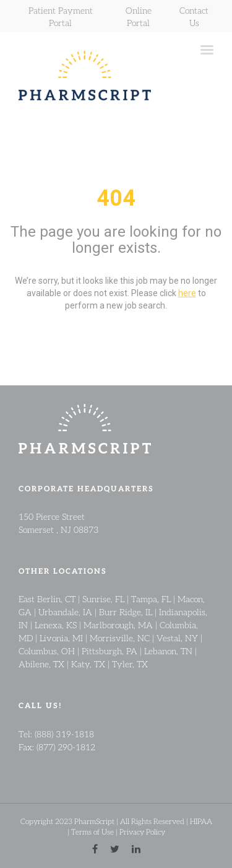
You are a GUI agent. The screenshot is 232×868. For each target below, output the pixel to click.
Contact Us (194, 16)
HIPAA (201, 821)
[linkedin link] (136, 849)
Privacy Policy (142, 832)
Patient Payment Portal (61, 16)
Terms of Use (92, 832)
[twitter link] (115, 849)
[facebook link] (95, 849)
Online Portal (139, 16)
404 (116, 198)
